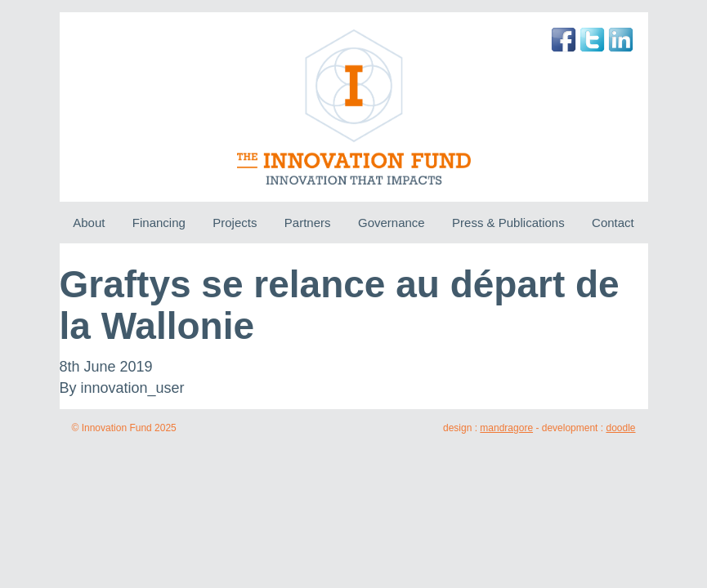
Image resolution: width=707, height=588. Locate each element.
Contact (613, 223)
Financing (159, 223)
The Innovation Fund (353, 107)
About (89, 223)
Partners (308, 223)
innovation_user (133, 388)
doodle (620, 428)
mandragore (506, 428)
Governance (392, 223)
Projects (235, 223)
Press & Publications (508, 223)
